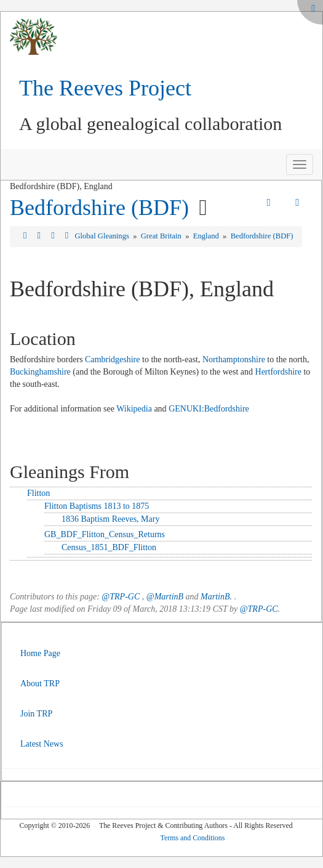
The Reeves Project (105, 88)
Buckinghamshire (40, 372)
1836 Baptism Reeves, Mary (110, 519)
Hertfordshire (278, 372)
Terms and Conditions (193, 838)
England (207, 236)
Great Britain (162, 236)
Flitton (38, 493)
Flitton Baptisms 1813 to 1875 (97, 506)
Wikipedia (134, 409)
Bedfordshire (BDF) (99, 208)
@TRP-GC (121, 597)
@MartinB (165, 597)
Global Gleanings (103, 236)
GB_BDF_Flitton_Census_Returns (105, 534)
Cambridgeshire (112, 359)
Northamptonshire (234, 359)
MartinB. (216, 597)
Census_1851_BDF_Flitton (109, 547)
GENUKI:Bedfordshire (209, 409)
